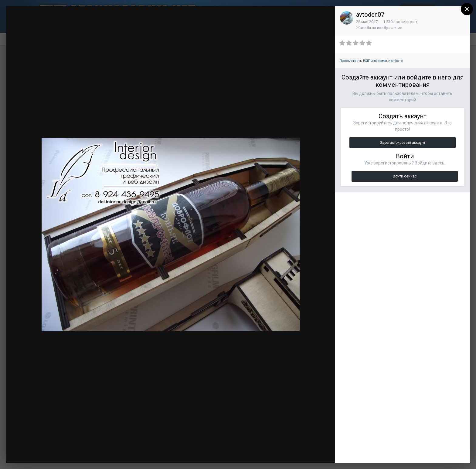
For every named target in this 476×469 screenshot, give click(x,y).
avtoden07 (370, 15)
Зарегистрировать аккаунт (403, 143)
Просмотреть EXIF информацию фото (371, 61)
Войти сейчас (405, 176)
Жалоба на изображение (379, 28)
